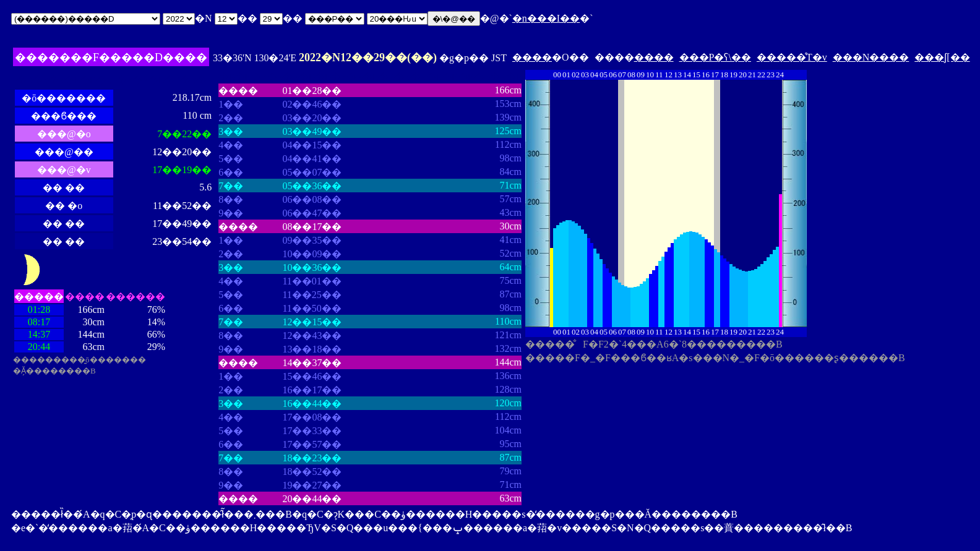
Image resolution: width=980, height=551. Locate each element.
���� (532, 57)
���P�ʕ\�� (715, 57)
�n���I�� (546, 18)
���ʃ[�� (942, 57)
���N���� (871, 57)
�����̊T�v (792, 57)
